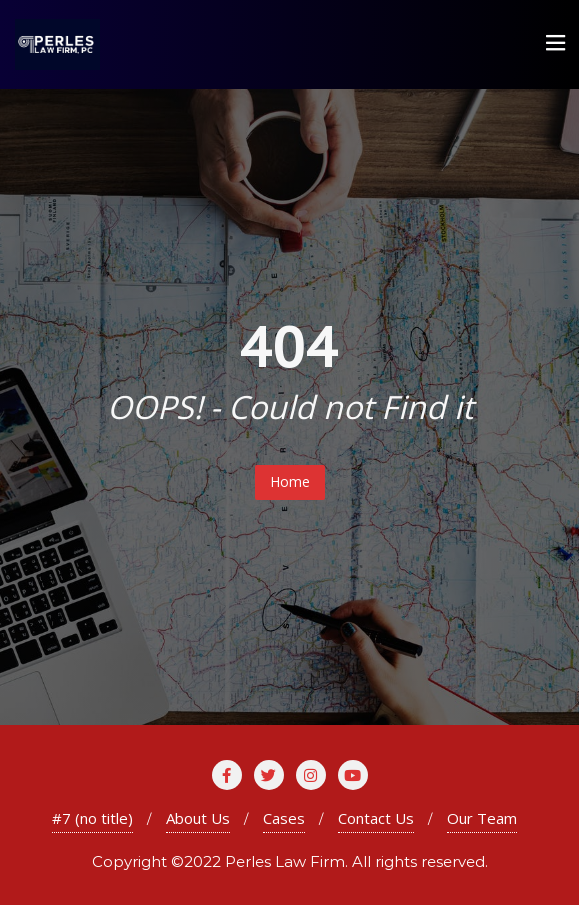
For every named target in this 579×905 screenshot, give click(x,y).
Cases (284, 818)
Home (290, 481)
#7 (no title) (92, 818)
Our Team (482, 818)
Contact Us (376, 818)
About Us (198, 818)
